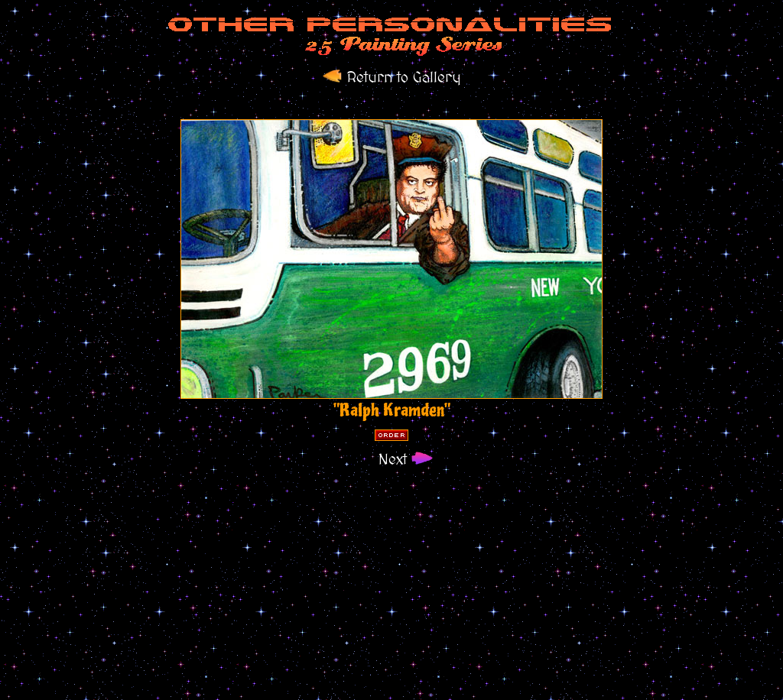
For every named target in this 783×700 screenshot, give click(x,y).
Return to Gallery (392, 78)
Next (392, 460)
